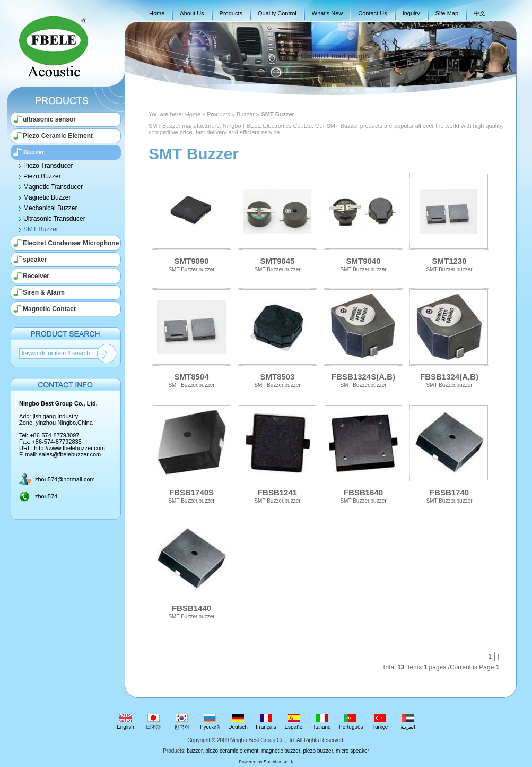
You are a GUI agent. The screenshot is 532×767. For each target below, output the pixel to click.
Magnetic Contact (49, 309)
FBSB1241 (277, 453)
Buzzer (34, 152)
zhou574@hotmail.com (65, 479)
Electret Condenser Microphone (71, 243)
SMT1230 (449, 221)
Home (157, 13)
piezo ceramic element (232, 751)
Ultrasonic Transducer (54, 219)
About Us (192, 13)
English (125, 722)
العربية (408, 722)
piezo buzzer (318, 751)
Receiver (36, 276)
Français (266, 722)
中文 (479, 13)
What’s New (327, 13)
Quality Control (277, 13)
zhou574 (46, 496)
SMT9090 (191, 221)
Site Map (447, 13)
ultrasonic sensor (49, 119)
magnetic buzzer (281, 751)
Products (231, 13)
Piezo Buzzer (42, 176)
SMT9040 (363, 221)
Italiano (322, 722)
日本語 (154, 722)
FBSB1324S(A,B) (363, 337)
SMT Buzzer (41, 229)
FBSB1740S (191, 453)
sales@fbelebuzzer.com (70, 454)
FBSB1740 (449, 453)
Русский (210, 722)
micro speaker (352, 751)
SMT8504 (191, 337)
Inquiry (411, 13)
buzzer (194, 751)
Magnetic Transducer (53, 187)
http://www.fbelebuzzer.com (69, 448)
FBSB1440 (191, 568)
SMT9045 (277, 221)
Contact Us (372, 13)
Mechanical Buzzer (50, 208)
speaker (35, 260)
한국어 (182, 722)
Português (351, 722)
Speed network (278, 762)
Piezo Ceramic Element (58, 136)
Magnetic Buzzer (47, 197)
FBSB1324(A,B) (449, 337)
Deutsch (238, 722)
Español (294, 722)
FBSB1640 (363, 453)
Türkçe (380, 722)
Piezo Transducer (48, 166)
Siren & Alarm (44, 292)
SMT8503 (277, 337)
